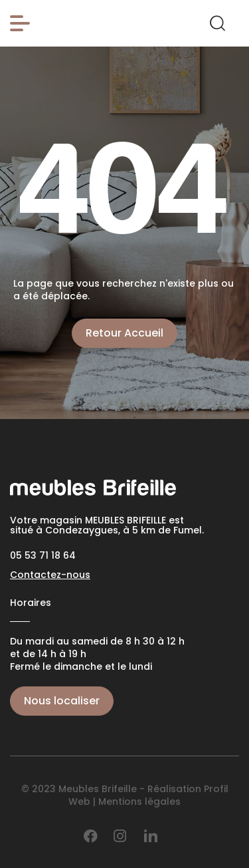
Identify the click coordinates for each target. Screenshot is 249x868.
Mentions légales (139, 801)
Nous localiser (62, 701)
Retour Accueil (124, 333)
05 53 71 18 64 (43, 555)
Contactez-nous (50, 575)
